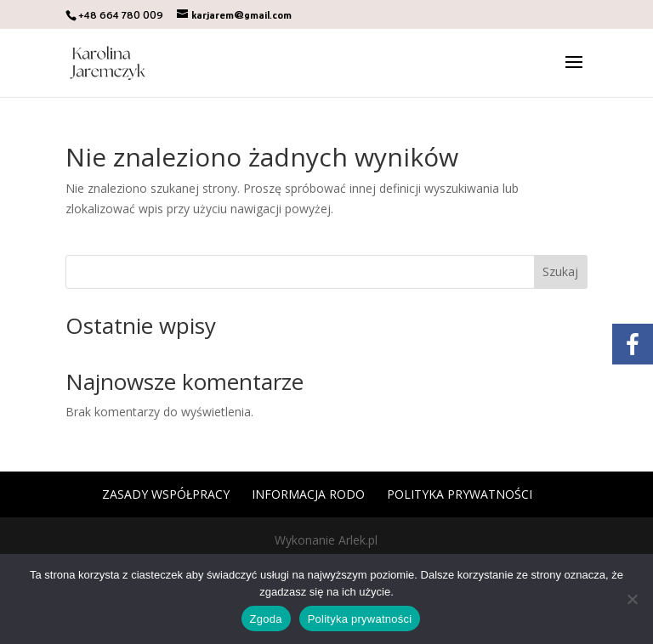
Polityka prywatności (460, 494)
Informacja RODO (308, 494)
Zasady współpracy (166, 494)
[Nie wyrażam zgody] (632, 599)
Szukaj (560, 271)
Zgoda (266, 619)
